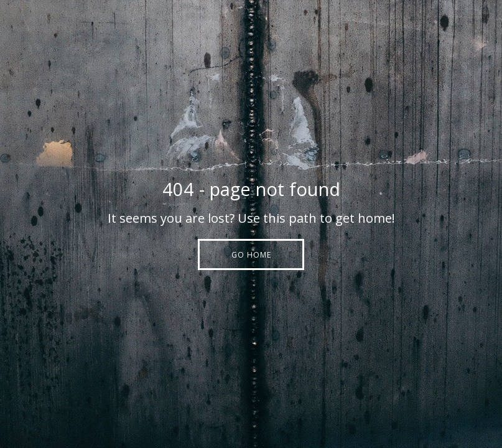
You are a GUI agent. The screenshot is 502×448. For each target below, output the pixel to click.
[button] (251, 254)
